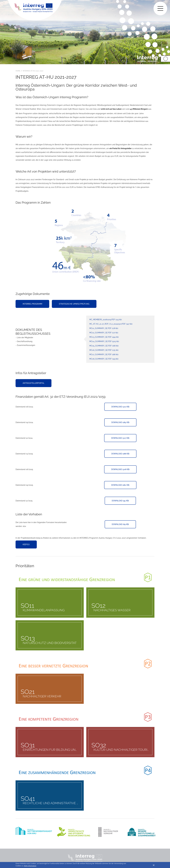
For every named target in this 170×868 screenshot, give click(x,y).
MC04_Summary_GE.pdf (104, 341)
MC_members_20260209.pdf (106, 320)
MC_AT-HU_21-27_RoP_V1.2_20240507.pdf (111, 324)
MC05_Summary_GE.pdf (104, 346)
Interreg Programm (32, 304)
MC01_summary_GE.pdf (104, 328)
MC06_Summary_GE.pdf (104, 350)
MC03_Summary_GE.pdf (104, 337)
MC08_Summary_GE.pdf (104, 359)
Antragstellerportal (33, 383)
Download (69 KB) (120, 524)
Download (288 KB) (120, 454)
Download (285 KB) (120, 422)
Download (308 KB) (120, 469)
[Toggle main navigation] (160, 8)
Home (18, 71)
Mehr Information (30, 866)
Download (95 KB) (120, 501)
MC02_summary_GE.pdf (104, 333)
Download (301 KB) (120, 407)
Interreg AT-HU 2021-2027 (33, 71)
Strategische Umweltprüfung (74, 304)
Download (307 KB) (120, 438)
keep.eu (26, 544)
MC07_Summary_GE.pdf (104, 354)
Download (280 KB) (120, 485)
